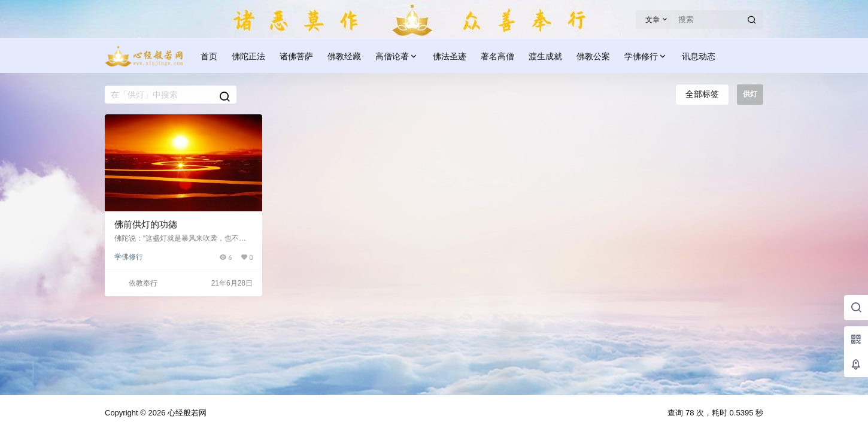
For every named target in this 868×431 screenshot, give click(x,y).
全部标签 (702, 94)
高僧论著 (397, 57)
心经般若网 (186, 413)
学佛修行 (646, 57)
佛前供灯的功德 (146, 224)
